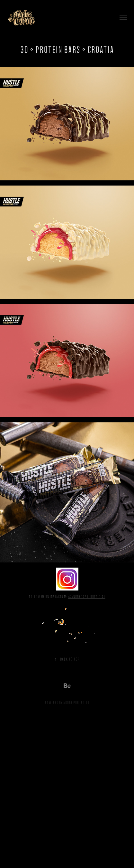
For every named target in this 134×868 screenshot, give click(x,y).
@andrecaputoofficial (87, 597)
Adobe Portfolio (76, 702)
